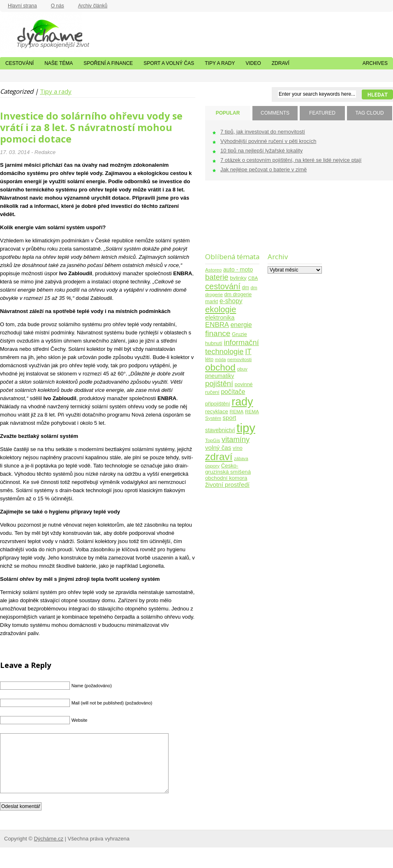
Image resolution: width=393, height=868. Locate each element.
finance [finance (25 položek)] (218, 333)
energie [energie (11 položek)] (241, 325)
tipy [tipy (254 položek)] (246, 428)
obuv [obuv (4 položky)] (242, 369)
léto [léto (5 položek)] (209, 359)
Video (253, 63)
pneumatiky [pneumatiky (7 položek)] (220, 376)
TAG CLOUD (369, 113)
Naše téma (59, 63)
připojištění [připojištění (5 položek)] (218, 404)
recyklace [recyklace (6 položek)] (217, 411)
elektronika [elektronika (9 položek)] (220, 318)
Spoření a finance (108, 63)
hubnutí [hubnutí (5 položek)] (214, 343)
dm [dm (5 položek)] (245, 288)
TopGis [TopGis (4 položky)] (213, 440)
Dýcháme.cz (41, 32)
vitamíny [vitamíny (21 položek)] (236, 439)
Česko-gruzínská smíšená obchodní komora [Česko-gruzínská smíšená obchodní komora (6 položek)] (228, 472)
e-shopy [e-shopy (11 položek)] (231, 301)
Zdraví (281, 63)
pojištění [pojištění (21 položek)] (219, 383)
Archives (375, 63)
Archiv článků (93, 6)
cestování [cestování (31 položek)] (223, 286)
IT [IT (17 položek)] (248, 352)
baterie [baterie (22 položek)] (217, 277)
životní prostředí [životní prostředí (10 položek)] (227, 485)
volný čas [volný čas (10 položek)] (218, 448)
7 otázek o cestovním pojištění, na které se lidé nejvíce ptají (291, 160)
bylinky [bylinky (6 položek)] (238, 278)
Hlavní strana (22, 6)
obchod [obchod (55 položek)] (220, 367)
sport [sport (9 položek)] (230, 418)
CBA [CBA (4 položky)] (253, 278)
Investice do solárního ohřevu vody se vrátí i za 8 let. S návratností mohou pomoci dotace (91, 127)
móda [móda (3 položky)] (221, 359)
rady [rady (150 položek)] (242, 402)
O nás (58, 6)
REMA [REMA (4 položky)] (237, 411)
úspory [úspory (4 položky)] (212, 466)
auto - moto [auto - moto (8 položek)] (238, 269)
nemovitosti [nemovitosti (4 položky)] (239, 359)
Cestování (20, 63)
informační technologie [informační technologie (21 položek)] (232, 347)
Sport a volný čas (169, 63)
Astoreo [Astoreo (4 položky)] (213, 270)
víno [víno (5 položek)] (238, 448)
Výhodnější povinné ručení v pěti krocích (268, 141)
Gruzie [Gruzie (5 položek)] (239, 334)
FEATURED (322, 113)
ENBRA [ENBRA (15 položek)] (217, 325)
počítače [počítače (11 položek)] (233, 392)
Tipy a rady (220, 63)
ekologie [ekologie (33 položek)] (221, 309)
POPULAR (228, 113)
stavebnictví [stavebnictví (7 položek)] (220, 430)
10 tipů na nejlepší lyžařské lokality (261, 151)
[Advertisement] (231, 222)
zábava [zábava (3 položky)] (241, 458)
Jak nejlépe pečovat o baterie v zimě (264, 169)
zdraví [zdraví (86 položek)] (219, 457)
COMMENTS (275, 113)
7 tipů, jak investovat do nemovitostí (263, 132)
